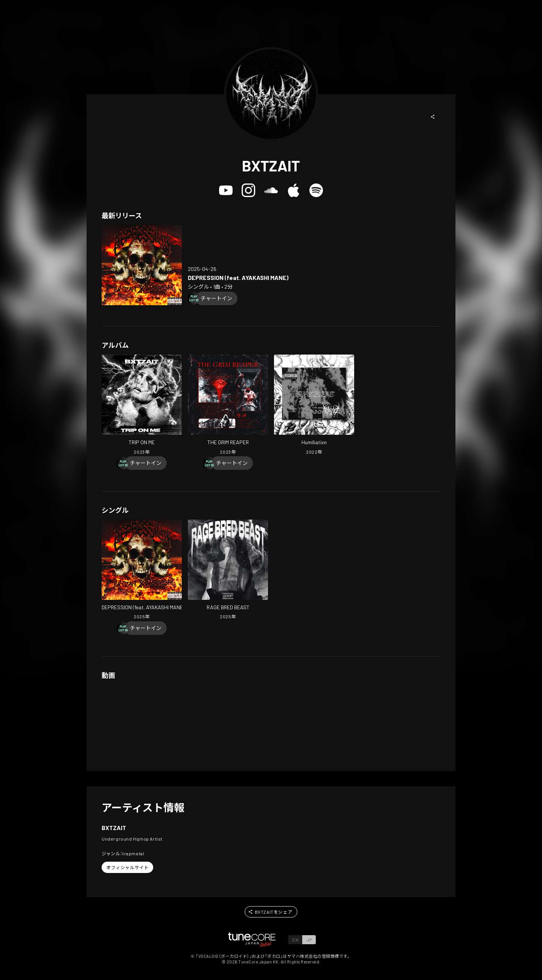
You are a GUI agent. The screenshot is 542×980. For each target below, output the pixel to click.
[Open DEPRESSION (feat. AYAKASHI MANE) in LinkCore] (142, 265)
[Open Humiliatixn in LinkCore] (314, 405)
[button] (433, 117)
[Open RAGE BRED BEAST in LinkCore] (228, 570)
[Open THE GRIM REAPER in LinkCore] (228, 405)
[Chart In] (216, 298)
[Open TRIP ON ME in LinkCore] (142, 405)
